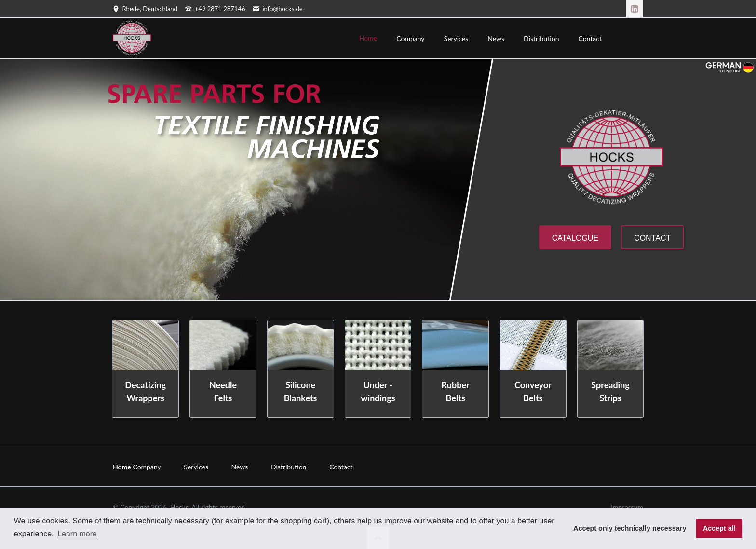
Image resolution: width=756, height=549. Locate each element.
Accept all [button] (719, 528)
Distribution (289, 467)
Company (147, 467)
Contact (652, 238)
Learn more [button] (77, 534)
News (240, 467)
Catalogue (575, 238)
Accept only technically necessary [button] (630, 528)
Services (196, 467)
